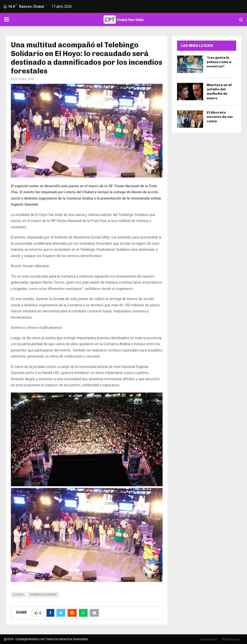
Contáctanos (208, 639)
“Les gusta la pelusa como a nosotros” (219, 62)
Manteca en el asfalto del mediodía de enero (219, 92)
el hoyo (18, 595)
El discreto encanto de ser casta (220, 117)
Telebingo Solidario (43, 595)
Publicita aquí (231, 639)
